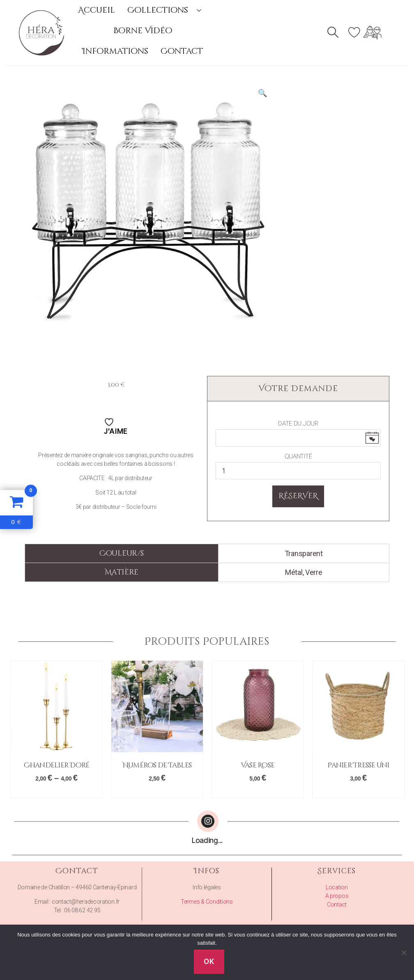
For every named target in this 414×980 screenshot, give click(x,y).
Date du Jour (298, 424)
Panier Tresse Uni (358, 765)
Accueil (97, 10)
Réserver (298, 496)
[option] (56, 729)
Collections (167, 10)
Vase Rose (258, 765)
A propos (337, 896)
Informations (115, 51)
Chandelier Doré (57, 765)
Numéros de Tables (157, 765)
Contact (182, 51)
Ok (209, 962)
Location (337, 887)
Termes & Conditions (207, 902)
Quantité (298, 456)
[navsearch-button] (333, 33)
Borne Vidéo (143, 31)
